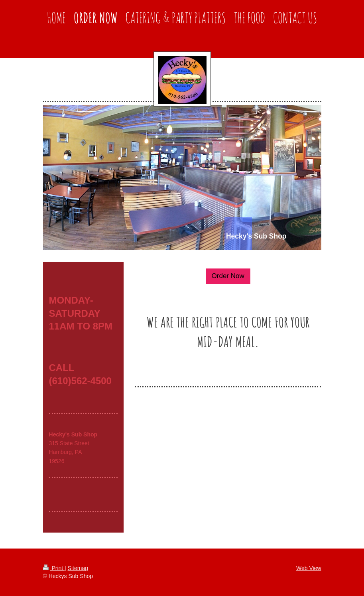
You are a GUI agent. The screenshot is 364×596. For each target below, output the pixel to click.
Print (54, 568)
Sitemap (78, 568)
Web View (309, 568)
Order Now (228, 276)
